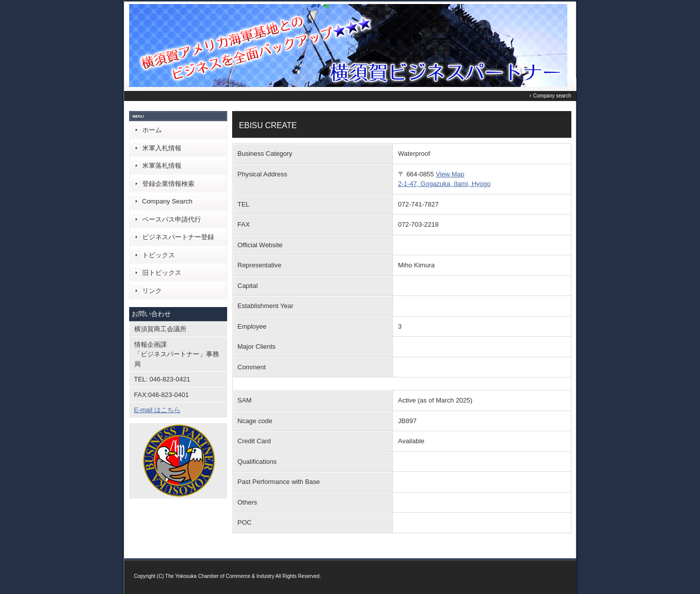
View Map (450, 174)
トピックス (159, 255)
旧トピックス (162, 273)
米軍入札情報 (162, 148)
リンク (152, 291)
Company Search (167, 201)
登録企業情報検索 (168, 184)
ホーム (152, 130)
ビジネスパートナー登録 (178, 237)
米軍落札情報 (162, 166)
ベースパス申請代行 (172, 219)
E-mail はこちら (157, 410)
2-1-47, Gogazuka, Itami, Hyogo (444, 184)
